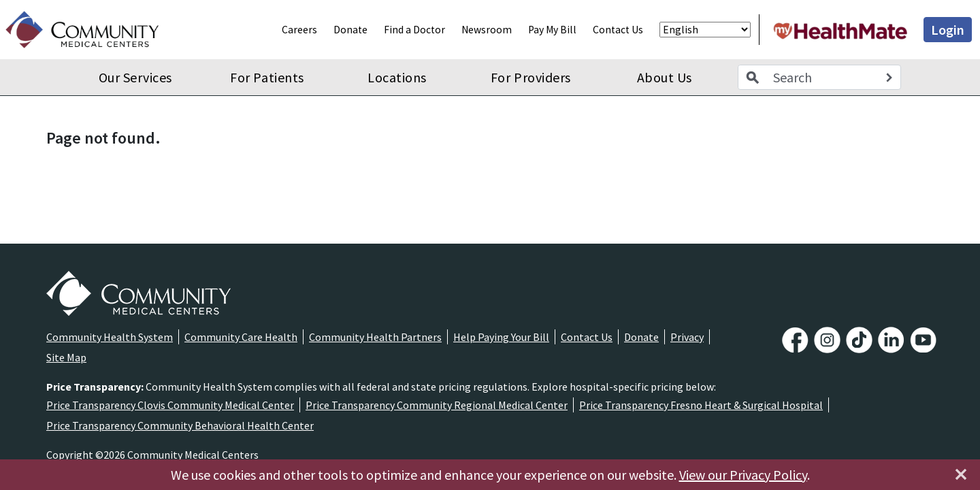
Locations (397, 77)
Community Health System (110, 337)
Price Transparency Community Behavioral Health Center (180, 425)
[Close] (961, 474)
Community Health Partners (375, 337)
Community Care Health (241, 337)
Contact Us (618, 30)
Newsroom (487, 30)
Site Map (66, 357)
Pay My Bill (552, 30)
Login (948, 30)
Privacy (687, 337)
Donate (350, 30)
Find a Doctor (414, 30)
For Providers (531, 77)
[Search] (889, 78)
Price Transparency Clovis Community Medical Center (170, 405)
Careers (299, 30)
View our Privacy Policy (743, 475)
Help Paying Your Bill (501, 337)
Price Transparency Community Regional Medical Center (437, 405)
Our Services (135, 77)
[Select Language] (705, 30)
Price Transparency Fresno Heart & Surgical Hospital (701, 405)
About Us (665, 77)
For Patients (267, 77)
